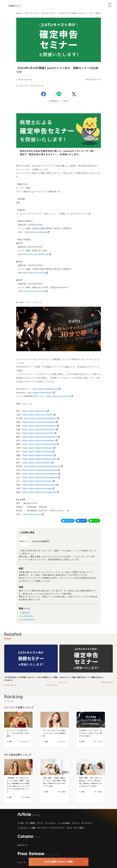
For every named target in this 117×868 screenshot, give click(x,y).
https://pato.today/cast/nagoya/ (40, 418)
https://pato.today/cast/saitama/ (39, 441)
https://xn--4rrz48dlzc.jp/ (36, 254)
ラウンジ (76, 823)
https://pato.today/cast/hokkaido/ (39, 426)
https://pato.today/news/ (40, 393)
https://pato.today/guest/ (45, 389)
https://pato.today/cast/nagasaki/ (39, 492)
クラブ (40, 823)
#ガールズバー (25, 742)
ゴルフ (69, 828)
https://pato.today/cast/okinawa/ (39, 429)
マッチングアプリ (57, 828)
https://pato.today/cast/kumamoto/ (40, 474)
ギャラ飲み (79, 828)
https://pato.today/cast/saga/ (37, 488)
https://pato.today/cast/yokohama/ (40, 437)
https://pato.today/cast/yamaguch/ (40, 477)
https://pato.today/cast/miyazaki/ (39, 485)
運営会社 (26, 613)
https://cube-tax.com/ (34, 291)
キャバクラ (42, 828)
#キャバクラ (62, 742)
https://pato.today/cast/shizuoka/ (39, 444)
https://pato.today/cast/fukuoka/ (39, 422)
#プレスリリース (93, 80)
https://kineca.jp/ (32, 514)
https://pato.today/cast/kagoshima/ (42, 466)
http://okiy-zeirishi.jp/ (36, 232)
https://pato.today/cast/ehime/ (38, 455)
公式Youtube (28, 616)
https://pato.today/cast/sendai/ (38, 433)
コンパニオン (50, 823)
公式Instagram (28, 620)
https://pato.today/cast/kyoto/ (37, 448)
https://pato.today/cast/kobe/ (37, 452)
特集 (10, 742)
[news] (59, 51)
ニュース (64, 682)
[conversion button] (59, 861)
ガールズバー (87, 823)
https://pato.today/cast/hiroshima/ (40, 470)
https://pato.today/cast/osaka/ (38, 415)
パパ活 (20, 823)
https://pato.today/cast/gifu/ (37, 463)
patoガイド (23, 845)
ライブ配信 (30, 823)
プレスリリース (25, 80)
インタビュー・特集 (27, 828)
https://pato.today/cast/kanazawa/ (40, 459)
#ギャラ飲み (26, 797)
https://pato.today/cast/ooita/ (37, 481)
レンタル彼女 (64, 823)
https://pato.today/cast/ (58, 396)
